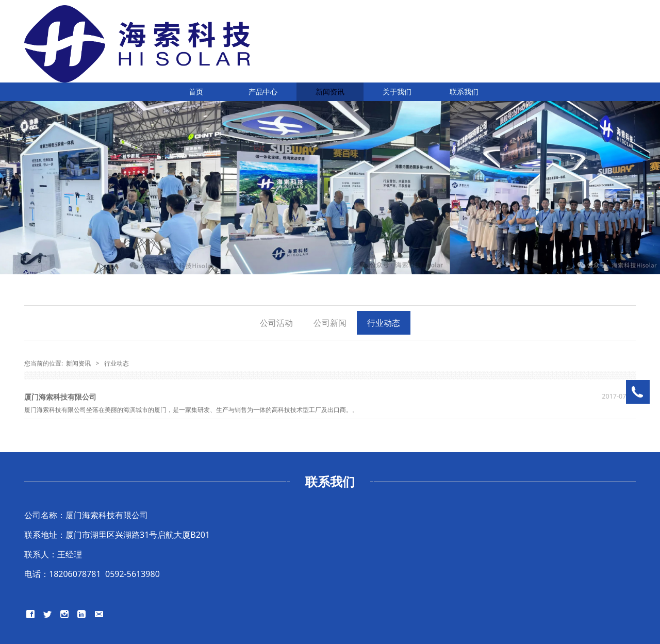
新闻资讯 (330, 92)
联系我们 (464, 92)
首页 (196, 92)
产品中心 (263, 92)
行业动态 (384, 323)
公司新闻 (330, 323)
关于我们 (397, 92)
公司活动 (276, 323)
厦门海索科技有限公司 (60, 397)
